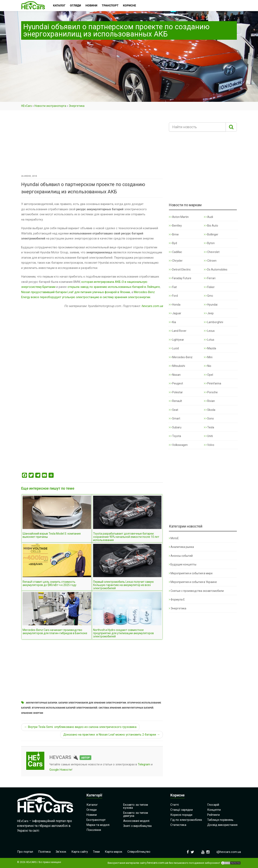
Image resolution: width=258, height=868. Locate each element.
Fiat (173, 287)
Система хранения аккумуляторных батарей (126, 708)
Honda (175, 305)
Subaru (175, 427)
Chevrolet (212, 252)
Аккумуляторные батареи (42, 703)
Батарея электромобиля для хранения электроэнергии (92, 703)
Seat (174, 410)
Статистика (178, 825)
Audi (209, 217)
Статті (175, 805)
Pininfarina (213, 383)
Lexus (209, 331)
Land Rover (178, 331)
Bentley (175, 226)
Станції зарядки (182, 810)
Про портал (25, 852)
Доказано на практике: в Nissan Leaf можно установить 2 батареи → (112, 735)
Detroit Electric (180, 270)
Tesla (209, 427)
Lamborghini (214, 322)
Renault (175, 401)
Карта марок (114, 852)
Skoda (210, 410)
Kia (172, 322)
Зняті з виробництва (137, 826)
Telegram (144, 764)
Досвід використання (222, 825)
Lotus (209, 340)
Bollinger (211, 234)
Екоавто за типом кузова (136, 806)
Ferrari (210, 278)
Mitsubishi (177, 366)
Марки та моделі (98, 825)
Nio (208, 366)
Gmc (209, 296)
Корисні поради (181, 815)
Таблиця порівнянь (220, 820)
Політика (44, 852)
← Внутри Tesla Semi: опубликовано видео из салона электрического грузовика (80, 727)
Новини (92, 815)
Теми (96, 852)
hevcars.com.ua (152, 306)
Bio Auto (211, 226)
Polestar (176, 392)
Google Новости (60, 770)
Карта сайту (80, 852)
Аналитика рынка (181, 547)
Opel (209, 375)
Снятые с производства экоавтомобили (196, 591)
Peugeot (176, 383)
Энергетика (77, 106)
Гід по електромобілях (186, 820)
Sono (209, 418)
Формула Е (177, 599)
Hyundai (211, 305)
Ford (173, 296)
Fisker (209, 287)
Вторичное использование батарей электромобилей (65, 708)
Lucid (174, 348)
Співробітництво (139, 852)
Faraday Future (180, 278)
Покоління (94, 830)
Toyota (175, 436)
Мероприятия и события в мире (191, 573)
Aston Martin (179, 217)
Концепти (214, 810)
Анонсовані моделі (136, 821)
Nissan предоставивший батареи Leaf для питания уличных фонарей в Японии (76, 292)
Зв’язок (61, 852)
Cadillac (175, 252)
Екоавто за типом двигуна (136, 814)
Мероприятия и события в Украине (193, 582)
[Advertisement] (92, 144)
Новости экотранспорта (50, 106)
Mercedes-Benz (181, 357)
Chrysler (176, 261)
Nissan (175, 375)
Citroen (210, 261)
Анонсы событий (181, 556)
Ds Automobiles (216, 270)
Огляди (92, 810)
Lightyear (176, 340)
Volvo (209, 445)
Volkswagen (178, 445)
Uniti (208, 436)
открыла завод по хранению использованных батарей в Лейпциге (114, 287)
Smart (175, 418)
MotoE (174, 538)
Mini (208, 357)
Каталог (92, 805)
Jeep (209, 313)
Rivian (209, 401)
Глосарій (213, 805)
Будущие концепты (183, 564)
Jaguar (175, 313)
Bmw (174, 234)
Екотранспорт (96, 820)
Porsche (211, 392)
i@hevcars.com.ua (229, 852)
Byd (173, 243)
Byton (209, 243)
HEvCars (27, 106)
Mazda (210, 348)
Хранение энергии (32, 713)
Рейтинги (213, 815)
